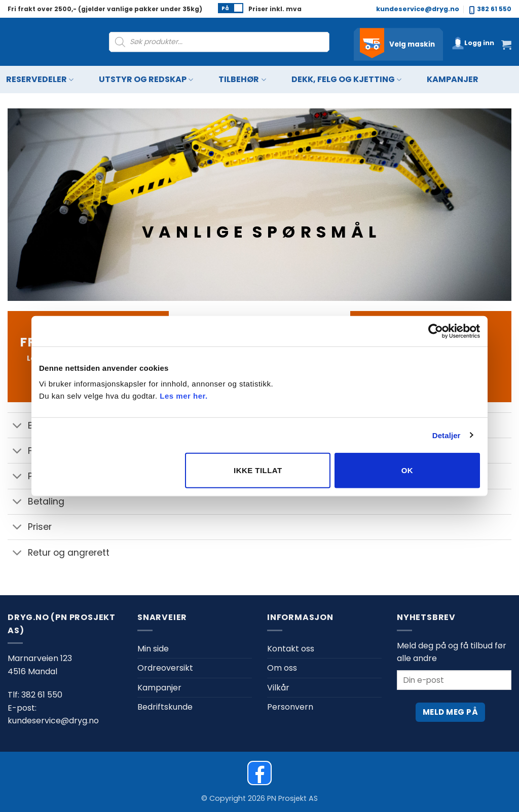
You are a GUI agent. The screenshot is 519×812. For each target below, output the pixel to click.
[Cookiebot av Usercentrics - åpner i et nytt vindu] (436, 331)
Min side (153, 649)
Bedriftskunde (165, 707)
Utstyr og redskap (146, 80)
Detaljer (447, 435)
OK (407, 470)
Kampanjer (453, 80)
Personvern (290, 707)
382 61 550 (490, 9)
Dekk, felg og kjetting (346, 80)
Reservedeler (40, 80)
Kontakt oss (291, 649)
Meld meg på (450, 712)
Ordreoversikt (165, 668)
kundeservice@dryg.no (418, 9)
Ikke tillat (258, 470)
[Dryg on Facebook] (259, 773)
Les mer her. (183, 396)
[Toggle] (17, 426)
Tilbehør (242, 80)
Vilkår (278, 688)
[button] (473, 43)
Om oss (282, 668)
